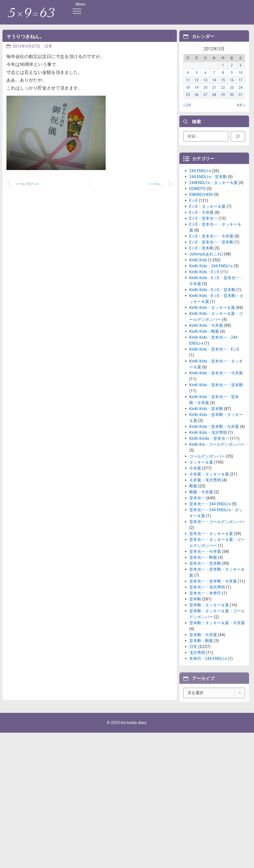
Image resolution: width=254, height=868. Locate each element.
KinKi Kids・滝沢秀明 (208, 479)
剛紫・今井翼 (201, 539)
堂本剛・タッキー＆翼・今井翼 (217, 670)
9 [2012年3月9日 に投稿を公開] (232, 80)
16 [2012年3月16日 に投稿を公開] (232, 88)
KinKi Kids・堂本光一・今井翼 (216, 420)
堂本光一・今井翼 (205, 598)
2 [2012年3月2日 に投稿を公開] (232, 73)
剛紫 (193, 533)
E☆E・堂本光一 (203, 265)
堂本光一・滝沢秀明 (207, 634)
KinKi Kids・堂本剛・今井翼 (214, 473)
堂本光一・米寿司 (205, 640)
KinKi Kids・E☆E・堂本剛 (212, 336)
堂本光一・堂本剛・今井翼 (213, 628)
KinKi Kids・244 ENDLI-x (211, 313)
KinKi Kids (198, 307)
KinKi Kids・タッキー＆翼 (212, 354)
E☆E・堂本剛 (201, 295)
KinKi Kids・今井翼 (206, 372)
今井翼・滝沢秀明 (205, 527)
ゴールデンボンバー (207, 503)
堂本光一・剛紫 (203, 604)
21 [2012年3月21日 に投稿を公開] (214, 95)
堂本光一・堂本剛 (205, 610)
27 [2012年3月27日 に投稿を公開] (205, 102)
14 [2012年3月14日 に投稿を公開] (214, 88)
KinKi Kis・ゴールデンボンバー (217, 491)
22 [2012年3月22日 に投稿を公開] (223, 95)
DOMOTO (198, 235)
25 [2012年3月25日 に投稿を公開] (188, 102)
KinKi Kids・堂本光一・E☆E (214, 396)
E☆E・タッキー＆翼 (207, 253)
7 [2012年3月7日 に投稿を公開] (214, 80)
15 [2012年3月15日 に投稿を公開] (223, 88)
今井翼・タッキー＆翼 (209, 521)
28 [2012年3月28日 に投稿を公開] (214, 102)
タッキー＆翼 (201, 509)
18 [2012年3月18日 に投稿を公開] (188, 95)
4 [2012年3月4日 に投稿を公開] (188, 80)
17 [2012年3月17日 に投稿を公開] (241, 88)
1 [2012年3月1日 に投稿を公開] (223, 73)
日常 (48, 46)
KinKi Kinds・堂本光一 (209, 485)
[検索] (238, 139)
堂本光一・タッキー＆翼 (211, 580)
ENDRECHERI (201, 241)
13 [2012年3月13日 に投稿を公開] (205, 88)
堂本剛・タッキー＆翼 (209, 652)
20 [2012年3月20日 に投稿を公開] (205, 95)
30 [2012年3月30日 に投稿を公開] (232, 102)
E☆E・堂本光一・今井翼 (211, 283)
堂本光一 (197, 545)
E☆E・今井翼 (201, 259)
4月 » (241, 113)
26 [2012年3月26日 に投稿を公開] (196, 102)
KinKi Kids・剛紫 (204, 378)
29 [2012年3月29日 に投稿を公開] (223, 102)
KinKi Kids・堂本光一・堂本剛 (216, 432)
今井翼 (195, 515)
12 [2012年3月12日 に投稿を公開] (196, 88)
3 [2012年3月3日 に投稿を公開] (241, 73)
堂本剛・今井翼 (203, 681)
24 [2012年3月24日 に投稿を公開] (241, 95)
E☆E (193, 247)
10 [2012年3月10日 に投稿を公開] (241, 80)
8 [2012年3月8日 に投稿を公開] (223, 80)
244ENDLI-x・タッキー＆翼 (213, 229)
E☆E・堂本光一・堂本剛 (211, 289)
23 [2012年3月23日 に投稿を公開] (232, 95)
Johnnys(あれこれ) (206, 301)
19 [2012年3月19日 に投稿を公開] (196, 95)
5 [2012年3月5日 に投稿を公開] (196, 80)
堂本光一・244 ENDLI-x (210, 551)
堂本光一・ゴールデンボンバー (217, 568)
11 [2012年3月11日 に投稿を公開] (188, 88)
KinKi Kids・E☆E (204, 319)
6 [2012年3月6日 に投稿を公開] (205, 80)
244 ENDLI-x (200, 217)
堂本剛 (195, 646)
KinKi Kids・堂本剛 (206, 455)
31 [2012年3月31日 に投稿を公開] (241, 102)
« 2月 (187, 113)
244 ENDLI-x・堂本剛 (208, 223)
